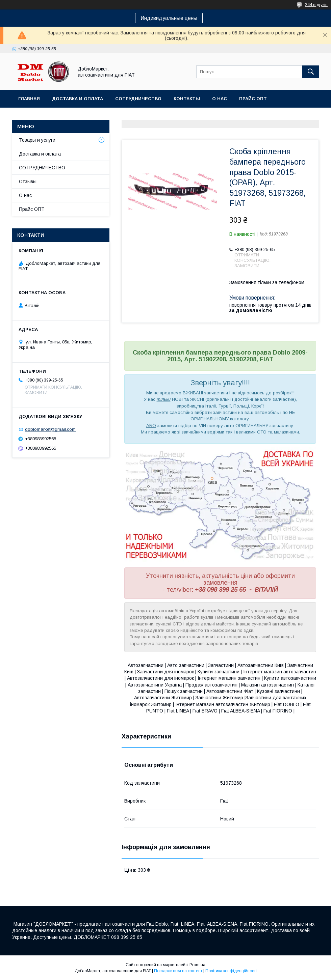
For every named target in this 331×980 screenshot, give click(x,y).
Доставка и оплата (78, 99)
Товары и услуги (37, 140)
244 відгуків (316, 5)
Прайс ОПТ (253, 99)
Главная (29, 99)
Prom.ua (197, 965)
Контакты (187, 99)
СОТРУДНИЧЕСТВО (42, 168)
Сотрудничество (138, 99)
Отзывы (28, 181)
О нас (220, 99)
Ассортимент (37, 116)
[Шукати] (311, 72)
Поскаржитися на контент (178, 971)
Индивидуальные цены (169, 18)
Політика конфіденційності (231, 971)
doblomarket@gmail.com (50, 429)
